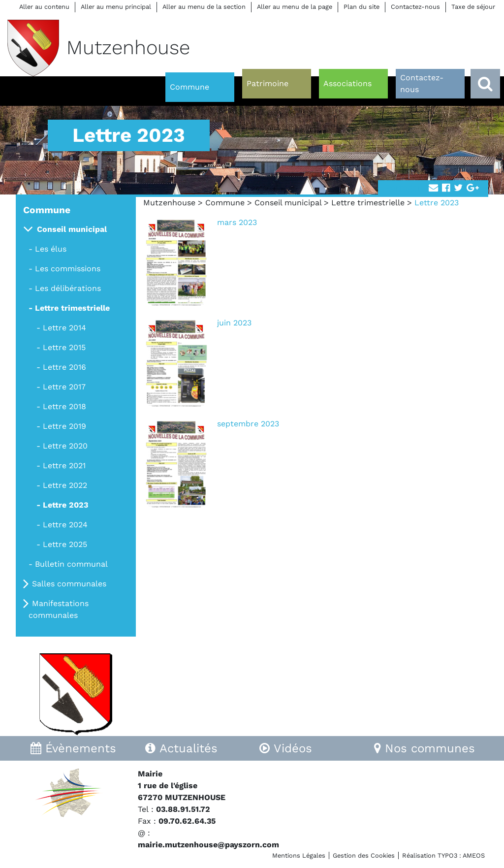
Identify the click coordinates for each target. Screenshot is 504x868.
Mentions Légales (299, 855)
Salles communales (69, 584)
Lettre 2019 (64, 426)
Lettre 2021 (64, 466)
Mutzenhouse (169, 203)
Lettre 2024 (65, 525)
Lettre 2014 (64, 328)
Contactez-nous (415, 7)
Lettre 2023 (65, 505)
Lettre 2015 (64, 347)
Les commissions (68, 269)
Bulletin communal (71, 564)
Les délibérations (68, 288)
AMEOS (474, 855)
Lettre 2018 (64, 406)
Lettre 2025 (65, 544)
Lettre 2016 (64, 367)
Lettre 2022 (65, 485)
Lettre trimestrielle (368, 203)
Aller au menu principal (116, 7)
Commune (225, 203)
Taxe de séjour (473, 7)
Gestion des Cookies (364, 855)
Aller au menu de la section (204, 7)
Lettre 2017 (64, 387)
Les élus (51, 249)
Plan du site (362, 7)
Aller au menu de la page (295, 7)
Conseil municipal (288, 203)
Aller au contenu (44, 7)
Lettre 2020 (65, 446)
